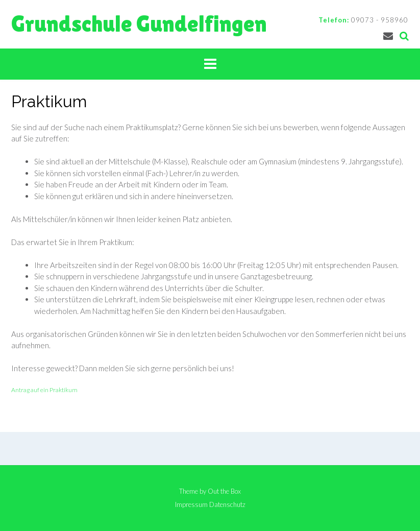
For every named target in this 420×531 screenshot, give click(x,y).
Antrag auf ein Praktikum (44, 390)
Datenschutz (227, 505)
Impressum (191, 505)
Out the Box (224, 491)
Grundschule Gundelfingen (139, 24)
